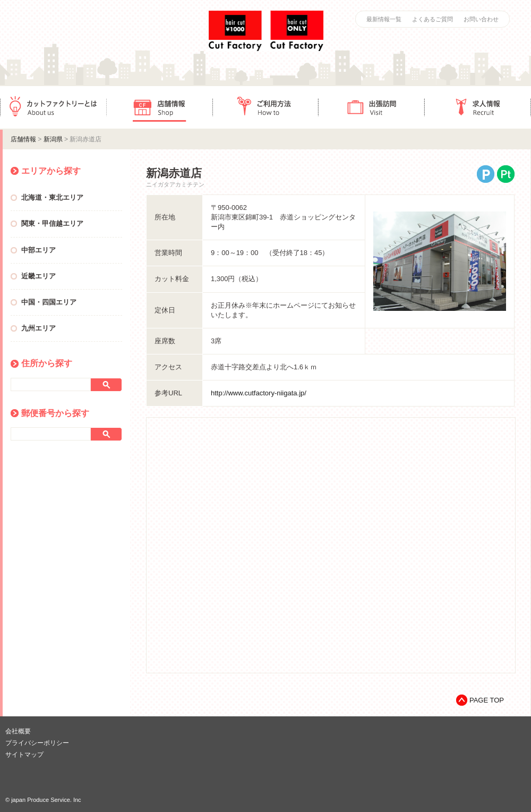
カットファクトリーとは (53, 107)
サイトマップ (24, 755)
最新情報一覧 (384, 19)
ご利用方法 (265, 107)
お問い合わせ (481, 19)
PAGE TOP (487, 700)
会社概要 (18, 731)
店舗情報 (159, 107)
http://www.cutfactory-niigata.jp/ (259, 393)
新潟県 (53, 139)
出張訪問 (372, 107)
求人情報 (478, 107)
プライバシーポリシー (37, 743)
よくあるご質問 (432, 19)
